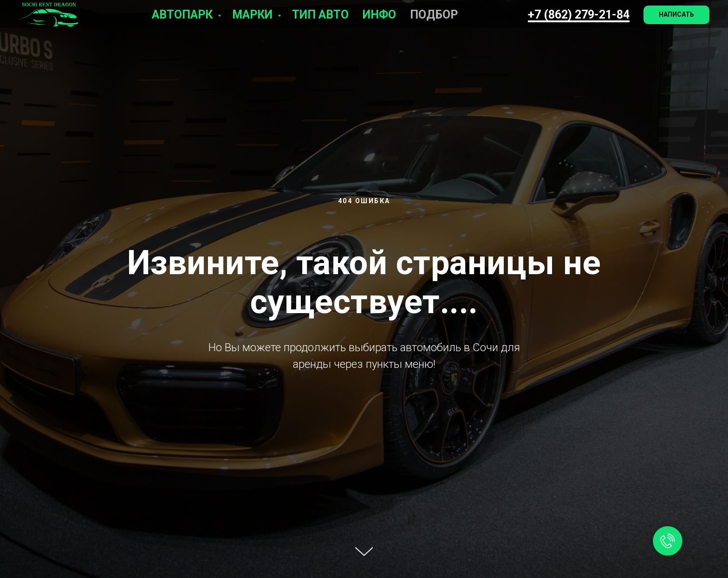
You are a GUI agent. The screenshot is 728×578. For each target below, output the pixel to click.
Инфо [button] (379, 15)
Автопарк (184, 15)
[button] (676, 15)
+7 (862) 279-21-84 (579, 15)
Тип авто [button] (320, 15)
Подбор (434, 15)
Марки (254, 15)
